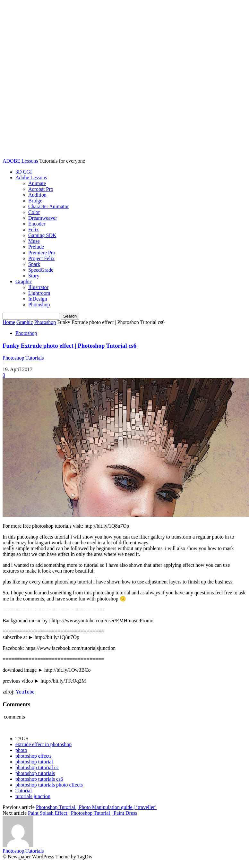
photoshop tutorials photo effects (49, 785)
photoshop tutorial (34, 762)
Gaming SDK (42, 235)
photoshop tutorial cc (37, 767)
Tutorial (24, 791)
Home (9, 322)
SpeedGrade (41, 270)
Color (34, 212)
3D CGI (24, 172)
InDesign (38, 299)
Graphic (24, 281)
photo (21, 750)
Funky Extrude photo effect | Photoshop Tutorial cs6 (69, 346)
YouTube (25, 692)
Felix (34, 230)
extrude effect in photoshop (43, 744)
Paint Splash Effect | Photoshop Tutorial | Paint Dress (82, 813)
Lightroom (39, 293)
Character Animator (49, 206)
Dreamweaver (43, 218)
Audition (37, 195)
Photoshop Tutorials (23, 358)
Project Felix (41, 258)
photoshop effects (34, 756)
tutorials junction (33, 796)
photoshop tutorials (35, 773)
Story (34, 276)
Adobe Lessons (31, 178)
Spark (34, 264)
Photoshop (39, 305)
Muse (34, 241)
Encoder (37, 224)
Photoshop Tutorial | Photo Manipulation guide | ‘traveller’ (96, 807)
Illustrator (38, 287)
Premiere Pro (42, 253)
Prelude (36, 247)
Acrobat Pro (41, 189)
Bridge (35, 201)
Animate (37, 183)
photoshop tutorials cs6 (39, 779)
